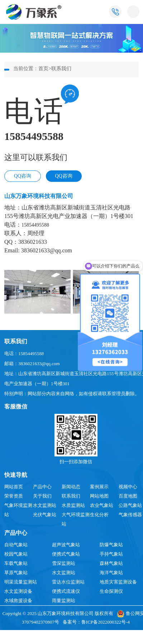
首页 (43, 69)
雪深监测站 (64, 563)
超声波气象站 (66, 545)
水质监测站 (73, 505)
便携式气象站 (66, 554)
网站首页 (14, 487)
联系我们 (61, 69)
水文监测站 (45, 505)
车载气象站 (16, 563)
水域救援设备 (18, 601)
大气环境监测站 (76, 519)
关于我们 (42, 496)
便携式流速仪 (66, 591)
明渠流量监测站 (21, 582)
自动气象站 (16, 545)
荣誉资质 (14, 496)
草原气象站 (16, 573)
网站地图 (99, 496)
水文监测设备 (18, 591)
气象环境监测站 (18, 510)
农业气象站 (102, 505)
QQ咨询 (23, 176)
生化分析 (99, 515)
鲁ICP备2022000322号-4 (106, 622)
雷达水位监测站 (68, 582)
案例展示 (99, 487)
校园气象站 (16, 554)
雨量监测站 (64, 601)
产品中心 (42, 487)
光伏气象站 (45, 515)
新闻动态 (71, 487)
